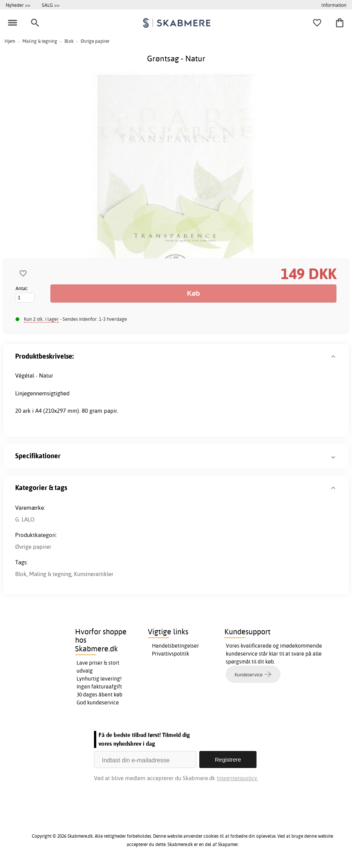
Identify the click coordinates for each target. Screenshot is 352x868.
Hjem (10, 41)
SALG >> (51, 5)
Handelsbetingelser (175, 646)
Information (334, 5)
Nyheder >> (18, 5)
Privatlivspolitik (171, 654)
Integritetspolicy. (237, 778)
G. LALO (25, 519)
